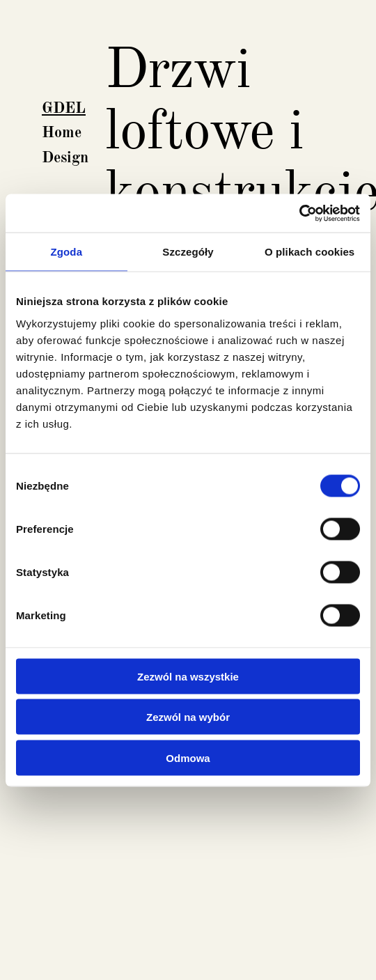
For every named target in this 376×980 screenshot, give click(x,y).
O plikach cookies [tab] (310, 252)
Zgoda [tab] (67, 252)
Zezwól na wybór (188, 717)
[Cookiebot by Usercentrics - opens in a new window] (299, 213)
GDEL (64, 109)
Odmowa (188, 757)
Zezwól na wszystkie (188, 676)
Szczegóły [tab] (188, 252)
